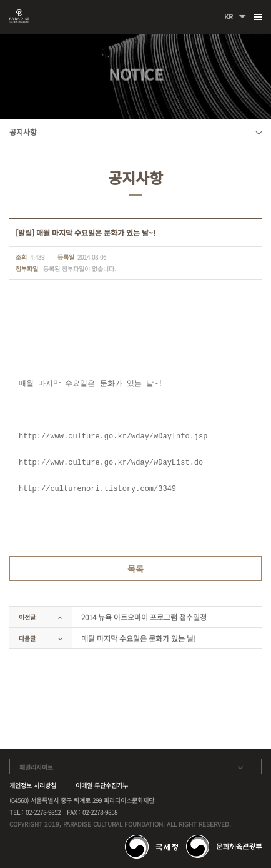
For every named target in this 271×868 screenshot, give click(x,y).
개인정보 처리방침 (33, 785)
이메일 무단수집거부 (102, 785)
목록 (135, 568)
